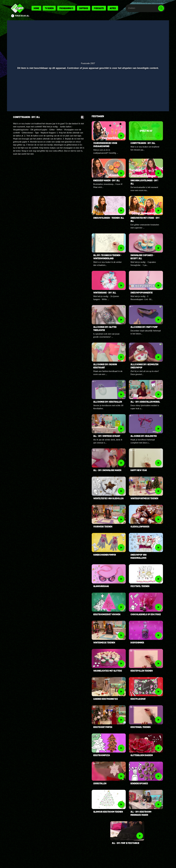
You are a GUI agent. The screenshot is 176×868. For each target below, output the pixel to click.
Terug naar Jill (22, 16)
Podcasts (99, 8)
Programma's (66, 8)
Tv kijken (49, 8)
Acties (113, 8)
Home (36, 8)
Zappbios (84, 8)
